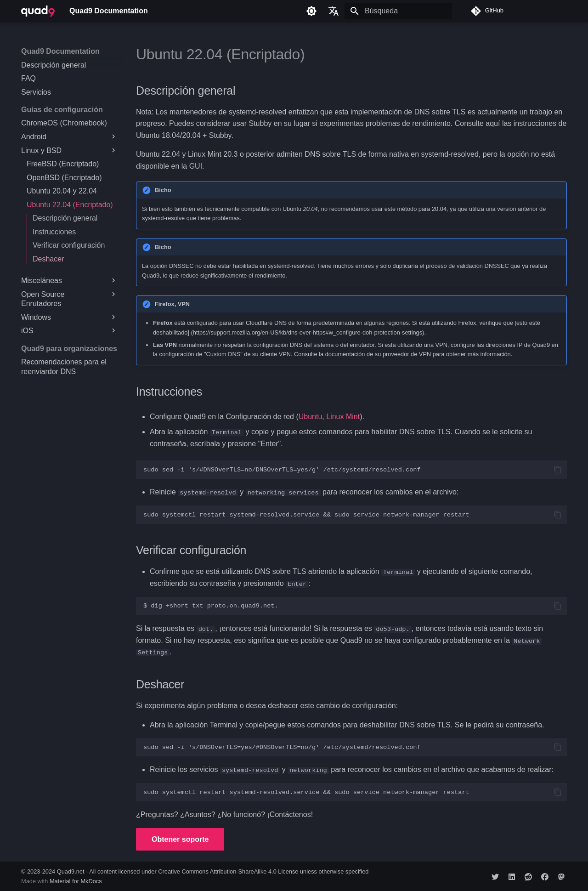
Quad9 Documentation (60, 51)
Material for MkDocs (76, 881)
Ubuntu (311, 417)
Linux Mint (343, 417)
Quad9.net (71, 871)
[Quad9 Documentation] (38, 11)
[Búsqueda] (398, 11)
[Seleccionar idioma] (334, 11)
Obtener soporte (180, 838)
